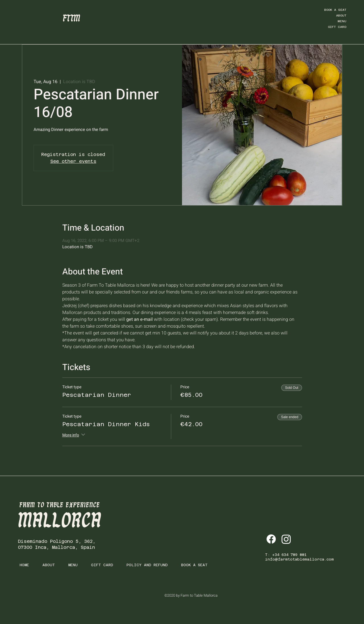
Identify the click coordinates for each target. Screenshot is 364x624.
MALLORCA (60, 521)
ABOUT (341, 16)
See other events (73, 161)
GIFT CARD (337, 27)
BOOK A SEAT (335, 10)
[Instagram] (286, 539)
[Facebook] (271, 539)
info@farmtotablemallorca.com (299, 559)
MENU (342, 21)
